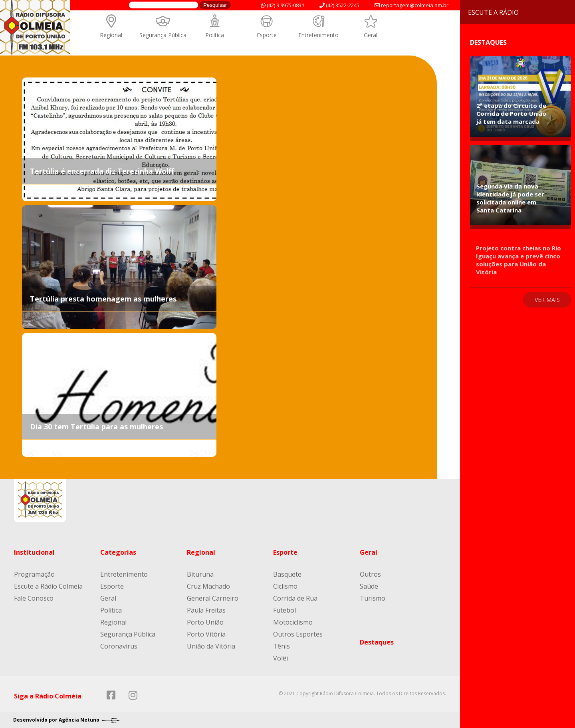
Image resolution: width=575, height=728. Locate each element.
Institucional (34, 552)
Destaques (377, 642)
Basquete (287, 574)
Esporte (267, 35)
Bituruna (200, 574)
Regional (111, 35)
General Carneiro (213, 598)
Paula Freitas (206, 610)
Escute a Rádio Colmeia (48, 586)
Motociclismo (293, 622)
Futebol (285, 610)
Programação (34, 574)
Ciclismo (285, 586)
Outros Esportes (298, 634)
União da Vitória (211, 646)
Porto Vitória (206, 634)
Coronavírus (119, 646)
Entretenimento (318, 35)
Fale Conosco (34, 598)
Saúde (369, 586)
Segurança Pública (163, 35)
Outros (370, 574)
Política (215, 35)
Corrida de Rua (295, 598)
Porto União (205, 622)
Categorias (118, 552)
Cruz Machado (208, 586)
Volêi (281, 658)
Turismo (373, 598)
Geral (371, 35)
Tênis (282, 646)
